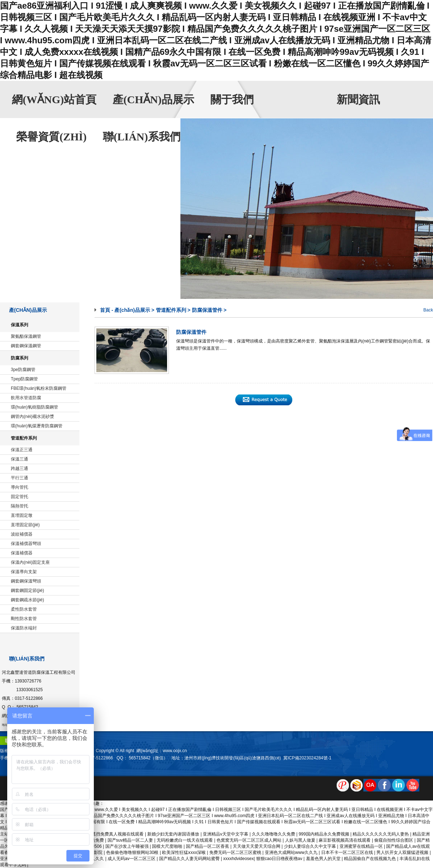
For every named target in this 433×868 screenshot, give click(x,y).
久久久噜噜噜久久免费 (274, 834)
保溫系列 (19, 325)
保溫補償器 (22, 553)
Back (428, 310)
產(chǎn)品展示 (153, 99)
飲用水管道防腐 (26, 398)
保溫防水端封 (24, 628)
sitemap (125, 804)
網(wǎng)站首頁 (54, 99)
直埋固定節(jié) (25, 525)
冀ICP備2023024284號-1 (307, 758)
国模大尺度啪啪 (168, 846)
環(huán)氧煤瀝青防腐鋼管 (37, 426)
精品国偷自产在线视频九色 (370, 859)
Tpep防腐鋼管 (24, 379)
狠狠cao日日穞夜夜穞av (280, 859)
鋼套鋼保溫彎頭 (26, 581)
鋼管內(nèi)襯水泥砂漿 (32, 416)
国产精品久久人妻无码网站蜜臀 (190, 859)
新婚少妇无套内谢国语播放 (174, 834)
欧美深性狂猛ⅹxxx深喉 (184, 852)
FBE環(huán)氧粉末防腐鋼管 (39, 388)
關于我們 (232, 99)
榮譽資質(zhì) (51, 137)
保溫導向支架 (24, 572)
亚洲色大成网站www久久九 (292, 852)
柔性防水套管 (24, 609)
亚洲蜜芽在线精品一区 (362, 846)
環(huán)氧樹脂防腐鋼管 (34, 407)
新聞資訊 (358, 99)
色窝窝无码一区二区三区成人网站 (250, 840)
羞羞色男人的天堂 (324, 859)
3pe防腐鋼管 (23, 370)
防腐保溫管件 (207, 310)
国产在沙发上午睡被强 (128, 846)
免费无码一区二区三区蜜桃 (236, 852)
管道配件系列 (24, 438)
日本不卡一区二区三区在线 (348, 852)
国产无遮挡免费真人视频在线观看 (112, 834)
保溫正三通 (22, 450)
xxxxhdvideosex (239, 859)
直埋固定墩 (22, 515)
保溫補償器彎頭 (26, 544)
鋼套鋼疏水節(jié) (27, 600)
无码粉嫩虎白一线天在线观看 (185, 840)
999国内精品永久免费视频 (325, 834)
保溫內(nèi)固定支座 (30, 562)
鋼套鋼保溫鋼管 (26, 346)
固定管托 (19, 497)
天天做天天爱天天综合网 (257, 846)
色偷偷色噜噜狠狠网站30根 (133, 852)
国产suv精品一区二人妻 (131, 840)
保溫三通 (19, 459)
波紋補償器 (22, 534)
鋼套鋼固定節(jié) (27, 590)
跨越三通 (19, 468)
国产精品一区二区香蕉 (208, 846)
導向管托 (19, 487)
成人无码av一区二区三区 (132, 859)
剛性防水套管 (24, 619)
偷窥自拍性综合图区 (394, 840)
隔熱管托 (19, 506)
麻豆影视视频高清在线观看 (345, 840)
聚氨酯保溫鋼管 (26, 336)
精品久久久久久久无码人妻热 (381, 834)
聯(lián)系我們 (142, 137)
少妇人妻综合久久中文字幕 (310, 846)
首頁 (105, 310)
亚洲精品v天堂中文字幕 (226, 834)
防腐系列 (19, 358)
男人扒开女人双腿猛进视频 (403, 852)
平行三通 (19, 478)
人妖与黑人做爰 (301, 840)
